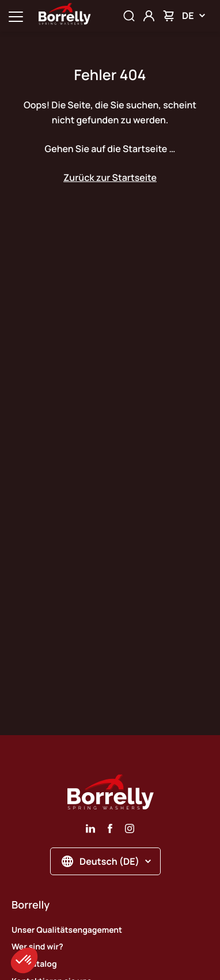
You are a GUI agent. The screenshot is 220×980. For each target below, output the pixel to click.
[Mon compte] (149, 16)
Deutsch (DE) (106, 861)
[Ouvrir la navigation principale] (16, 16)
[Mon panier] (168, 16)
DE (194, 16)
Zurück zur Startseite (110, 177)
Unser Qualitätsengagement (67, 930)
